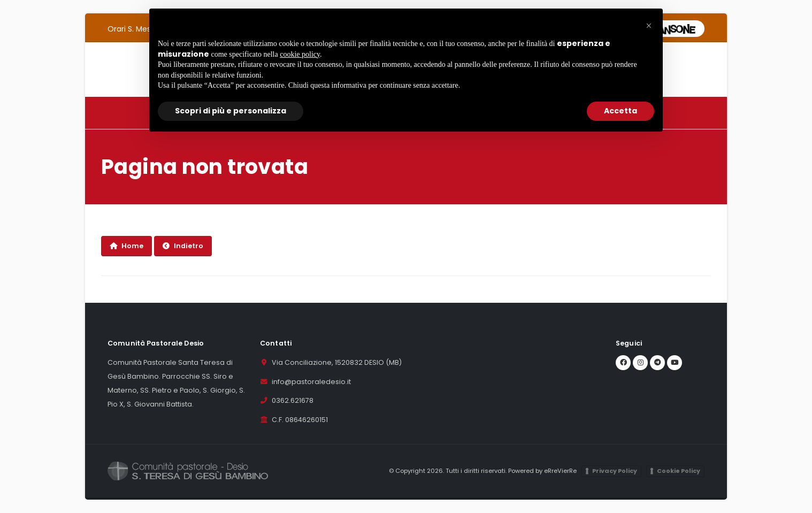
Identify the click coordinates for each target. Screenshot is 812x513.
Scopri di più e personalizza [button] (231, 111)
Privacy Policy (615, 471)
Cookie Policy (679, 471)
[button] (649, 26)
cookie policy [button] (300, 54)
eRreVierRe (560, 471)
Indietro (183, 246)
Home (127, 246)
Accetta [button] (621, 111)
